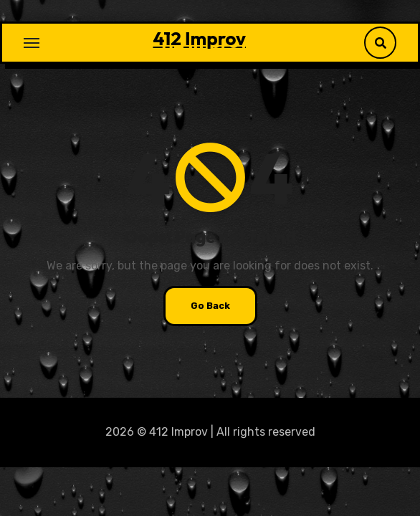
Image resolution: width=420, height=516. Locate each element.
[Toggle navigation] (32, 43)
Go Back (210, 306)
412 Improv (199, 38)
